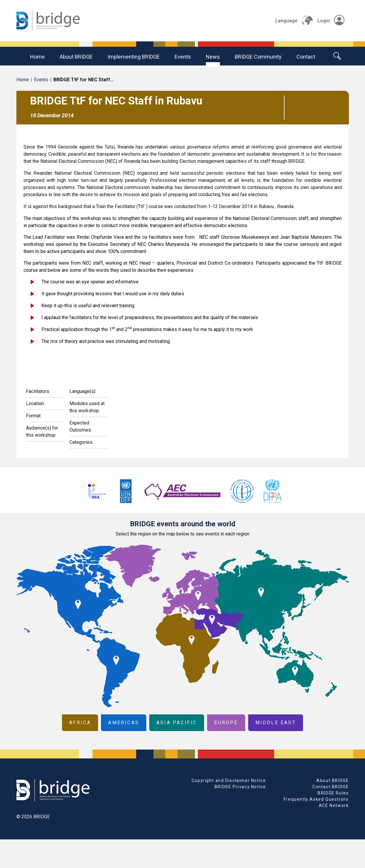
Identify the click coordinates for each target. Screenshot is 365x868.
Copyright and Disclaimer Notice (229, 780)
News (213, 57)
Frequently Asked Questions (316, 799)
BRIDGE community (258, 57)
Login (331, 21)
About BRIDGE (76, 57)
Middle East (276, 723)
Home (37, 57)
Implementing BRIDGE (134, 57)
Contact (306, 57)
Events (183, 57)
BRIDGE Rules (333, 793)
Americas (124, 723)
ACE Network (334, 805)
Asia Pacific (177, 723)
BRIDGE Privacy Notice (240, 787)
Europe (226, 723)
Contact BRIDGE (330, 787)
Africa (80, 723)
